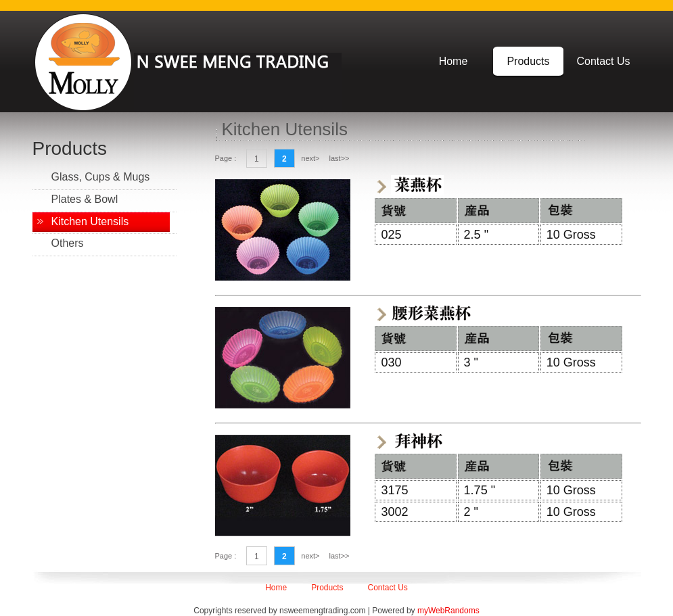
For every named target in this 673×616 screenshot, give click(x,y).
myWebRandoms (448, 611)
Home (454, 61)
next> (310, 158)
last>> (340, 158)
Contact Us (603, 61)
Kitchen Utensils (90, 221)
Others (68, 243)
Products (528, 61)
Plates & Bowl (85, 199)
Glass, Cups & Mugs (101, 177)
